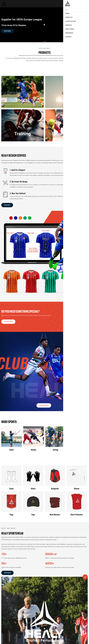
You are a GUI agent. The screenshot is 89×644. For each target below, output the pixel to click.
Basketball (66, 100)
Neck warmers (55, 514)
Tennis (12, 450)
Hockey (34, 450)
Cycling (56, 450)
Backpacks (55, 488)
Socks (11, 488)
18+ (4, 554)
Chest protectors (77, 514)
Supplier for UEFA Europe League (22, 19)
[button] (44, 41)
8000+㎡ (51, 554)
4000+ (50, 563)
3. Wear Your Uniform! (18, 193)
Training (23, 134)
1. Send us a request (17, 170)
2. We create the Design (19, 182)
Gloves (33, 488)
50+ (4, 563)
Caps (33, 514)
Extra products (66, 134)
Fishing (77, 450)
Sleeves (77, 488)
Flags (11, 514)
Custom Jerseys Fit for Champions (14, 25)
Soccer (23, 100)
